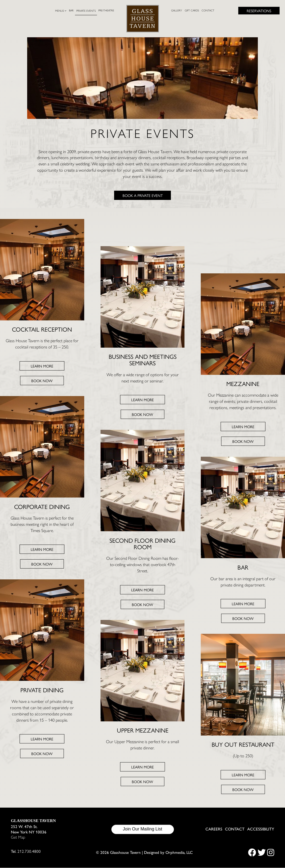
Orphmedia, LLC (179, 852)
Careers (214, 829)
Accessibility (261, 829)
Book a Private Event (143, 195)
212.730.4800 (29, 851)
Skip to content (24, 25)
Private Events (86, 11)
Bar (71, 10)
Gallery (177, 10)
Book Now (42, 381)
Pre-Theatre (106, 10)
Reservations (259, 11)
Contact (208, 10)
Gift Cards (192, 10)
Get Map (18, 838)
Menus (61, 11)
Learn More (42, 366)
